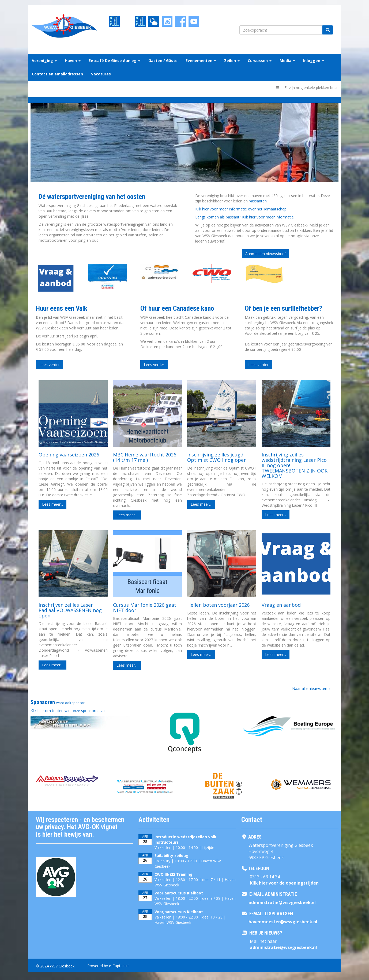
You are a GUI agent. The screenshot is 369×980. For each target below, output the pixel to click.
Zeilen (232, 61)
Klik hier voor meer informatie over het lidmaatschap (241, 209)
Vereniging (44, 61)
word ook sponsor (70, 703)
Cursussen (260, 61)
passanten (258, 201)
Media (287, 61)
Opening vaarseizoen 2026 (69, 455)
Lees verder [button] (50, 365)
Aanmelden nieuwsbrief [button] (266, 254)
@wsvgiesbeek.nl (282, 902)
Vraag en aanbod (281, 605)
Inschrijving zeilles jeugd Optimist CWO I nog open (217, 457)
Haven (73, 61)
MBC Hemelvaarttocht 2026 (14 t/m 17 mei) (145, 457)
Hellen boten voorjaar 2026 (218, 605)
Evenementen (201, 61)
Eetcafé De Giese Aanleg (114, 61)
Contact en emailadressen (57, 74)
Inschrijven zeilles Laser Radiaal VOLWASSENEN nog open (70, 610)
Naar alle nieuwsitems (311, 688)
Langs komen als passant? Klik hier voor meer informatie (244, 217)
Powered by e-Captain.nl (108, 966)
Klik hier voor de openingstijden (284, 883)
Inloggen (314, 61)
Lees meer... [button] (52, 504)
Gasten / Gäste (163, 61)
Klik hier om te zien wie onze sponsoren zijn (69, 711)
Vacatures (101, 74)
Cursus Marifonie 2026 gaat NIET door (145, 608)
